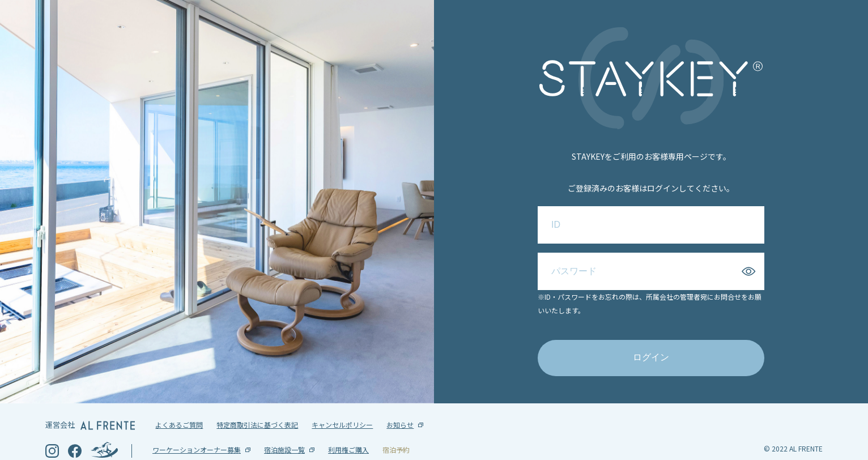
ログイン (651, 348)
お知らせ (400, 406)
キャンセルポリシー (342, 406)
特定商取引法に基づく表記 (257, 406)
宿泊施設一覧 (284, 431)
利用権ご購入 (348, 431)
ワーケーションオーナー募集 (197, 431)
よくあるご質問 (179, 406)
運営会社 (90, 406)
